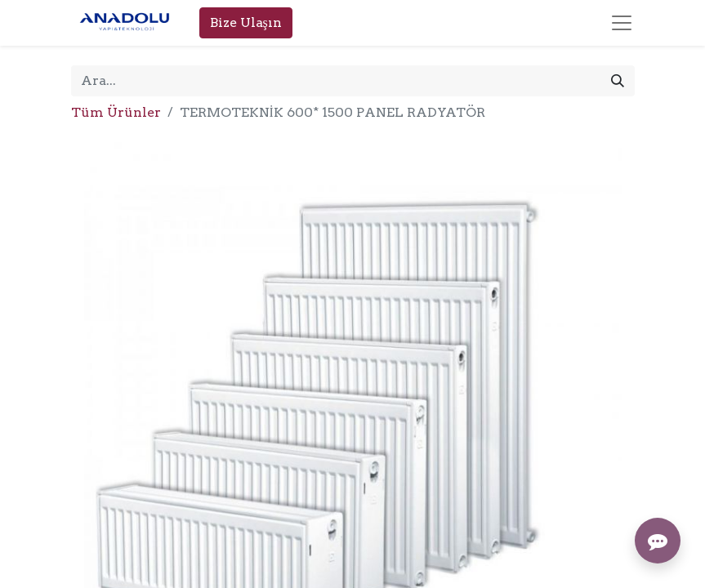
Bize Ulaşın (246, 22)
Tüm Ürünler (116, 112)
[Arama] (618, 81)
